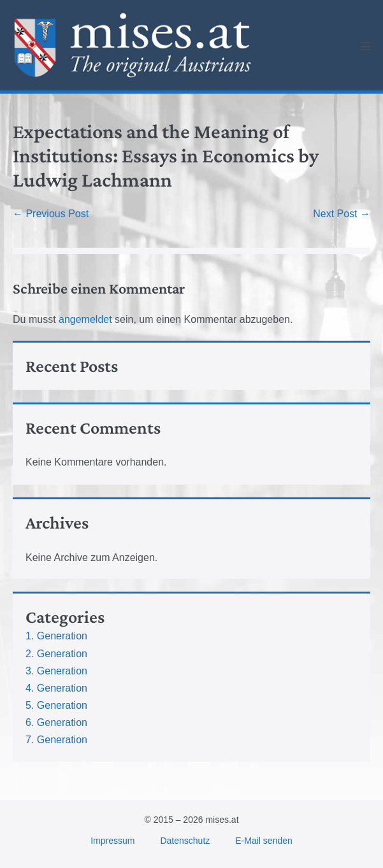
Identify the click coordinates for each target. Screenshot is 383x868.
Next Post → (342, 214)
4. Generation (56, 688)
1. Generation (56, 636)
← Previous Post (51, 214)
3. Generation (56, 671)
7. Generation (56, 740)
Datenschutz (185, 841)
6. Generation (56, 722)
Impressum (112, 841)
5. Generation (56, 705)
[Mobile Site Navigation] (365, 46)
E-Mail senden (264, 841)
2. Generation (56, 654)
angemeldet (85, 319)
